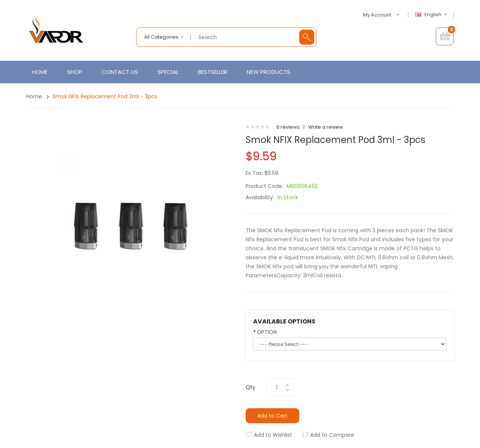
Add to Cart (272, 416)
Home (34, 96)
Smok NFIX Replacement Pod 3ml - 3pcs (105, 96)
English (432, 15)
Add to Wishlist (273, 435)
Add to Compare (332, 435)
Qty (250, 387)
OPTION (267, 332)
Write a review (326, 127)
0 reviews (288, 127)
